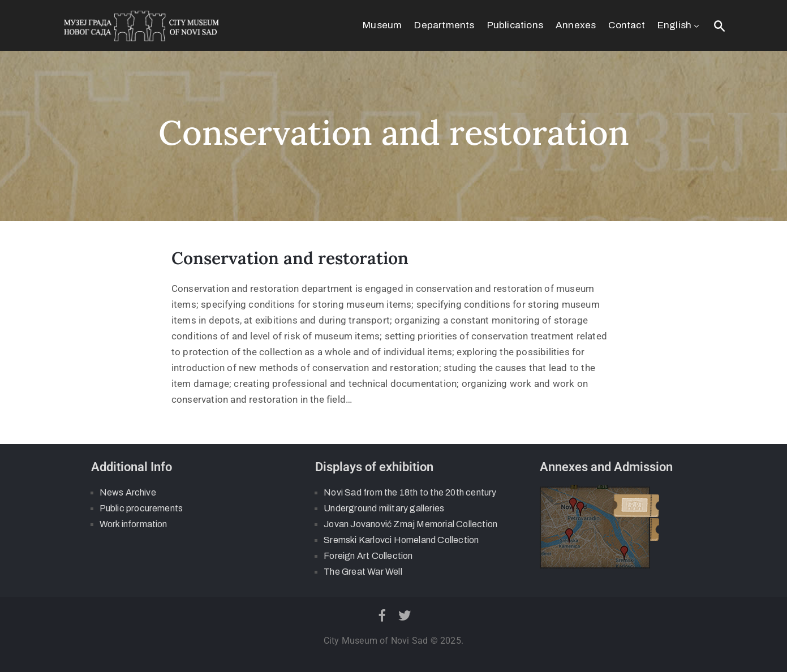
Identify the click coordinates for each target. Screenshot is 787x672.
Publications (515, 25)
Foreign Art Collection (368, 556)
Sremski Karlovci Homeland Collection (401, 540)
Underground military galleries (384, 508)
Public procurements (141, 508)
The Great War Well (363, 572)
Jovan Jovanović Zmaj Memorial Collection (410, 524)
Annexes (576, 25)
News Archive (128, 492)
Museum (382, 25)
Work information (134, 524)
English (680, 25)
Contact (626, 25)
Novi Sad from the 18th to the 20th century (410, 492)
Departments (444, 25)
